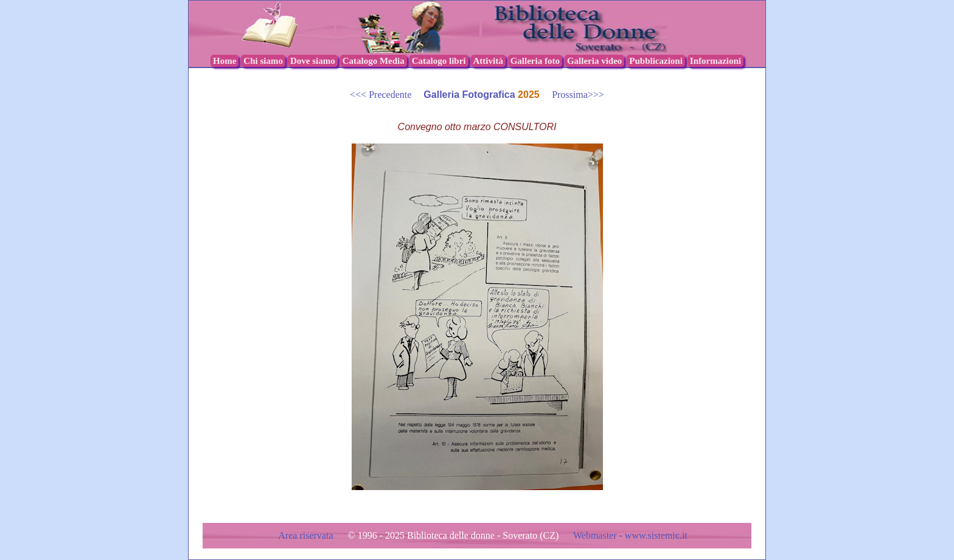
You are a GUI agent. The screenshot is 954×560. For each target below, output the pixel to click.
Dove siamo (313, 61)
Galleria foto (535, 61)
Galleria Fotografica (471, 95)
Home (225, 61)
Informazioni (715, 61)
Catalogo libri (439, 61)
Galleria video (594, 61)
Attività (488, 61)
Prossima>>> (573, 95)
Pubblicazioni (656, 61)
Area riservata (307, 535)
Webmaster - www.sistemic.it (630, 535)
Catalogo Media (374, 61)
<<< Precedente (387, 95)
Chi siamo (263, 61)
